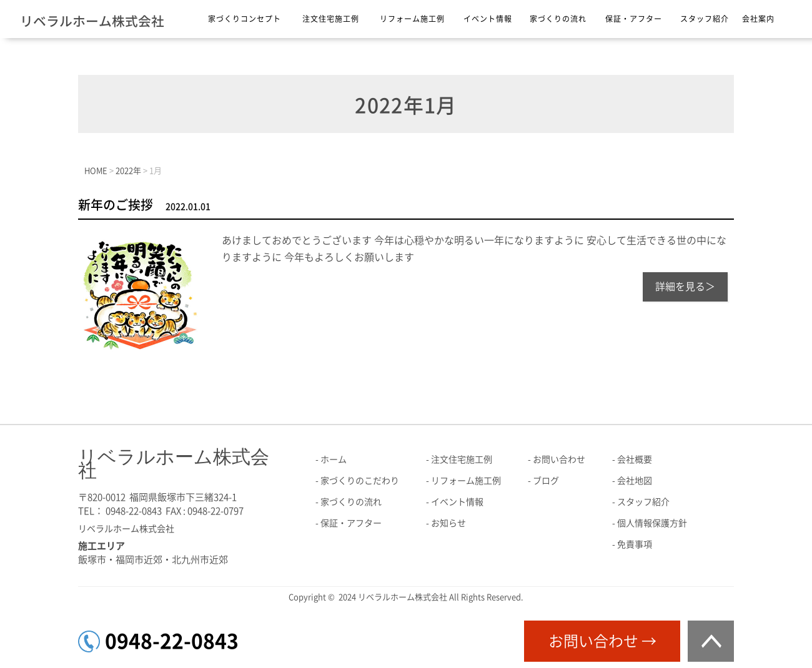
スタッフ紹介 (705, 19)
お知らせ (448, 523)
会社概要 (635, 459)
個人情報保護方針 (652, 523)
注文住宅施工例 (331, 19)
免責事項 (635, 544)
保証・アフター (634, 19)
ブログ (546, 481)
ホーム (334, 459)
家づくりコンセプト (245, 19)
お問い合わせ (559, 459)
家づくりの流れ (558, 19)
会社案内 (758, 19)
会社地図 (635, 481)
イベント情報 (488, 19)
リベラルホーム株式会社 (92, 21)
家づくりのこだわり (360, 481)
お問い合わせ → (602, 641)
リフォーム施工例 (412, 19)
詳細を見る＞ (685, 287)
